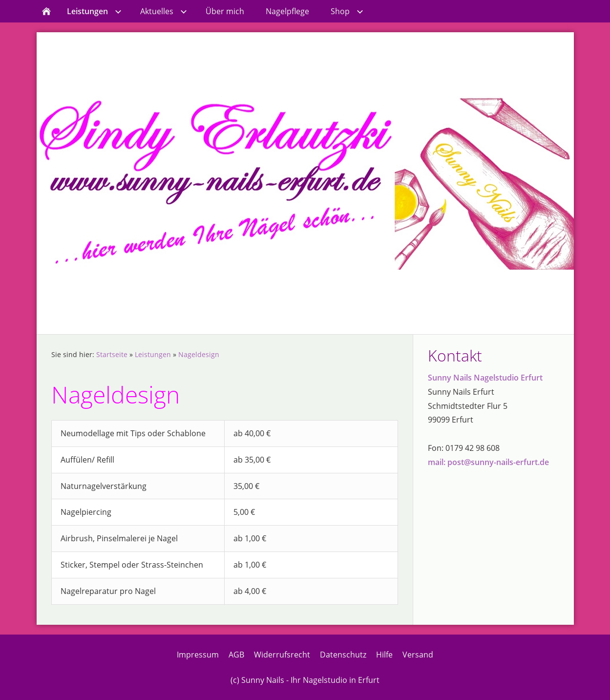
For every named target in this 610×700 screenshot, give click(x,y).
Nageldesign (199, 354)
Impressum (198, 655)
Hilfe (384, 655)
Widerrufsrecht (282, 655)
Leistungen (153, 354)
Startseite (112, 354)
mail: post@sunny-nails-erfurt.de (488, 462)
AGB (236, 655)
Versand (418, 655)
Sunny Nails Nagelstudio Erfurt (485, 378)
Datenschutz (343, 655)
